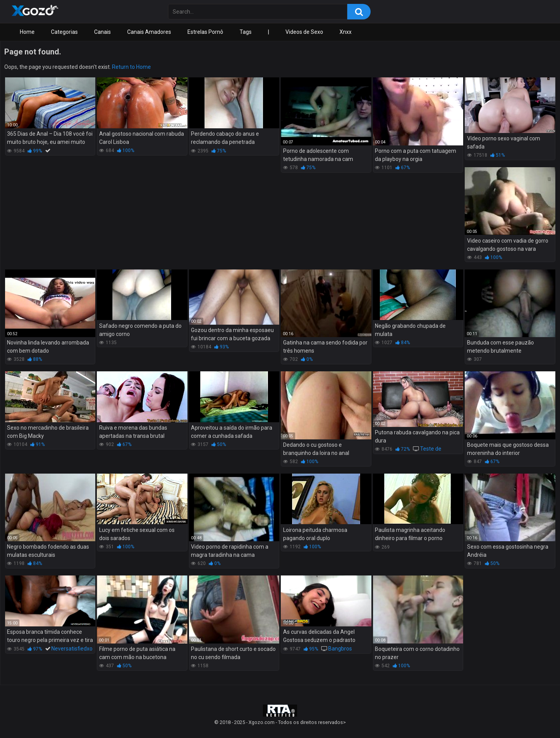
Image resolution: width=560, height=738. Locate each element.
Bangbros (340, 649)
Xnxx (346, 32)
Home (27, 32)
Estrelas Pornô (205, 32)
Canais (102, 32)
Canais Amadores (149, 32)
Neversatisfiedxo (72, 649)
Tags (246, 32)
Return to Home (131, 67)
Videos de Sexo (304, 32)
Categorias (64, 32)
